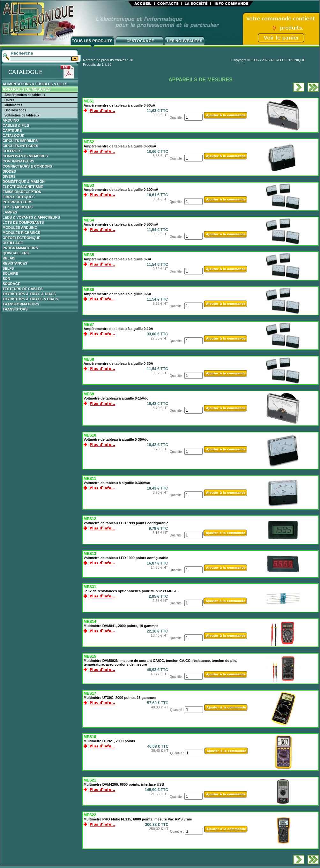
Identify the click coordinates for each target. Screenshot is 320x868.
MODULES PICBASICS (21, 233)
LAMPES (10, 212)
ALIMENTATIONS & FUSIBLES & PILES (35, 84)
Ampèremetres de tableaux (25, 95)
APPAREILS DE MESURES (26, 89)
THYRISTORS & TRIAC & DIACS (29, 294)
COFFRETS (12, 151)
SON (6, 279)
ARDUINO (11, 120)
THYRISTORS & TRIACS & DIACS (30, 299)
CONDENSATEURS (18, 161)
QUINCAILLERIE (16, 253)
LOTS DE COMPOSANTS (23, 222)
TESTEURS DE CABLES (22, 289)
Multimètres (13, 105)
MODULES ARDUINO (20, 228)
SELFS (8, 268)
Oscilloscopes (15, 110)
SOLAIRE (10, 273)
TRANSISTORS (15, 309)
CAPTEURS (12, 131)
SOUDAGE (11, 284)
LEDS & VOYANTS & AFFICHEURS (31, 217)
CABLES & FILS (16, 125)
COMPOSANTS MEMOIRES (25, 156)
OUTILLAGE (13, 243)
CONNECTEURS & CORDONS (27, 166)
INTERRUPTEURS (18, 202)
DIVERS (9, 176)
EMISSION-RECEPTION (22, 192)
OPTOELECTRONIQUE (21, 238)
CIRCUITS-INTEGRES (20, 146)
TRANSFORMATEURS (21, 304)
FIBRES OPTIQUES (19, 197)
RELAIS (9, 258)
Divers (9, 100)
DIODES (9, 171)
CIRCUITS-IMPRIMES (20, 141)
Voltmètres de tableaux (22, 115)
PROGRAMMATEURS (20, 248)
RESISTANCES (15, 263)
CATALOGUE (13, 136)
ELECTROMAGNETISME (23, 187)
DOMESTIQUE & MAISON (24, 182)
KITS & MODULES (18, 207)
